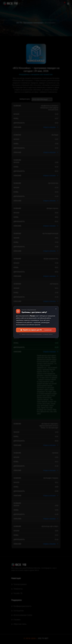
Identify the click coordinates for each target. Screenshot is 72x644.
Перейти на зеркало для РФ (36, 330)
